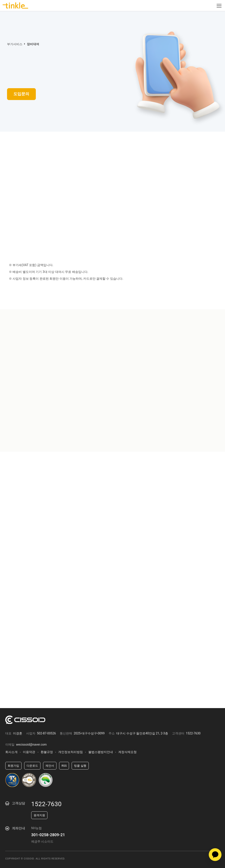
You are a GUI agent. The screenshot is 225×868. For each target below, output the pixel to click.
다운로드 (32, 766)
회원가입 (13, 766)
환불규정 (47, 752)
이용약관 (29, 752)
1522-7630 (46, 804)
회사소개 (11, 752)
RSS (64, 766)
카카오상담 (215, 855)
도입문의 (23, 94)
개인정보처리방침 (71, 752)
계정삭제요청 (127, 752)
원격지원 (39, 815)
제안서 (50, 766)
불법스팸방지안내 (101, 752)
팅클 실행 (80, 766)
